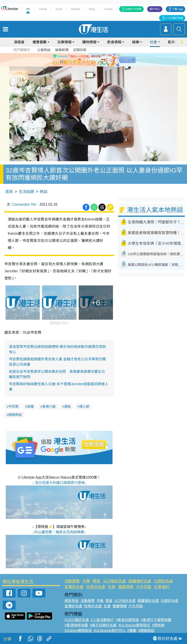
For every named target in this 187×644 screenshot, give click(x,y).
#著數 (132, 631)
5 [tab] (104, 65)
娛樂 (136, 42)
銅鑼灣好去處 (140, 581)
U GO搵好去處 (174, 18)
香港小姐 (49, 406)
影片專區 (175, 42)
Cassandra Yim (24, 204)
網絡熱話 (15, 415)
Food (59, 9)
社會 (153, 42)
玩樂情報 (64, 42)
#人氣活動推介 (102, 620)
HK (28, 9)
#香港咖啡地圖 (76, 625)
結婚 (30, 406)
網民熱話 (72, 601)
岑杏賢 (13, 406)
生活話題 (26, 192)
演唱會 (19, 42)
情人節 (84, 406)
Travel (43, 9)
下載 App (178, 9)
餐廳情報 (126, 587)
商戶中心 (155, 9)
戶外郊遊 (144, 587)
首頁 (9, 192)
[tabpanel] (93, 60)
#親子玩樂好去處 (103, 625)
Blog (92, 9)
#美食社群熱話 (128, 620)
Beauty (76, 9)
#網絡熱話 (146, 631)
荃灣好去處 (74, 587)
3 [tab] (95, 65)
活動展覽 (72, 581)
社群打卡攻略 (133, 9)
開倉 (97, 581)
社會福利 (162, 587)
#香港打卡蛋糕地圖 (156, 620)
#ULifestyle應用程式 (134, 625)
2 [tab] (90, 65)
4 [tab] (99, 65)
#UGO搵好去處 (77, 620)
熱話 (44, 192)
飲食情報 (114, 42)
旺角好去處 (96, 587)
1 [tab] (86, 65)
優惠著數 (40, 42)
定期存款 (80, 50)
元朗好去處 (164, 581)
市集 (86, 581)
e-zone (108, 9)
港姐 (67, 406)
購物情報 (89, 42)
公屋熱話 (44, 50)
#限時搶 (158, 625)
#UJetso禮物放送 (78, 631)
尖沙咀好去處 (115, 581)
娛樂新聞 (62, 50)
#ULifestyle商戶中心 (110, 631)
